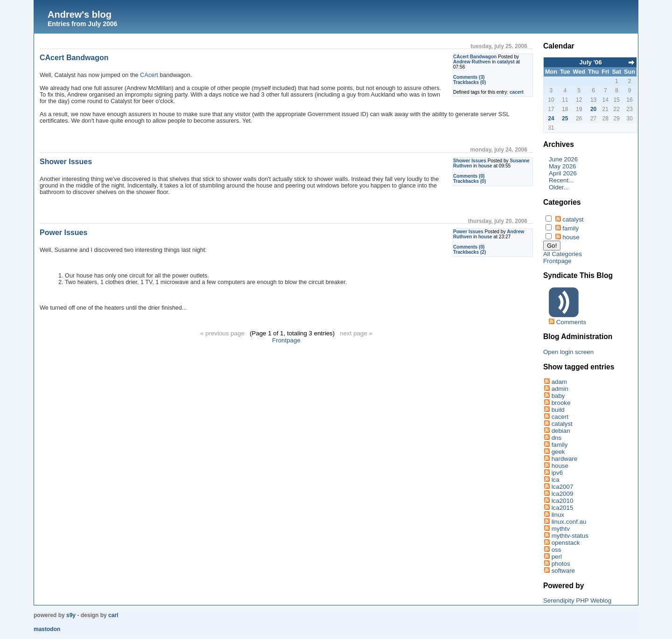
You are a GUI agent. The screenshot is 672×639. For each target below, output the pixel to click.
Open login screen (568, 352)
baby (558, 396)
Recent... (561, 180)
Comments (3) (469, 77)
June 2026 (563, 159)
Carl (113, 615)
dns (557, 438)
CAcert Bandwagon (475, 57)
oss (556, 550)
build (558, 410)
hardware (565, 459)
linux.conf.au (569, 522)
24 (551, 118)
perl (557, 557)
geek (558, 452)
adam (559, 382)
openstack (566, 543)
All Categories (563, 254)
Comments (571, 322)
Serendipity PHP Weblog (577, 601)
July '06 (590, 62)
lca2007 (563, 487)
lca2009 (563, 494)
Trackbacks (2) (469, 252)
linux (558, 515)
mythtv (561, 529)
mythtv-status (570, 536)
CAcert (149, 75)
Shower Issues (470, 161)
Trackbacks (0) (469, 82)
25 (565, 118)
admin (560, 389)
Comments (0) (469, 176)
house (485, 166)
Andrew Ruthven (472, 62)
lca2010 (563, 501)
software (563, 571)
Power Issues (468, 232)
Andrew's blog (80, 14)
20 (593, 109)
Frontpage (286, 340)
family (570, 228)
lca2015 (563, 508)
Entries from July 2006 (82, 24)
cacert (517, 92)
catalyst (506, 62)
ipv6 (557, 473)
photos (561, 564)
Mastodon (47, 629)
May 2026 (563, 166)
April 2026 (563, 173)
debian (561, 431)
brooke (561, 403)
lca (556, 480)
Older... (559, 187)
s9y (71, 615)
